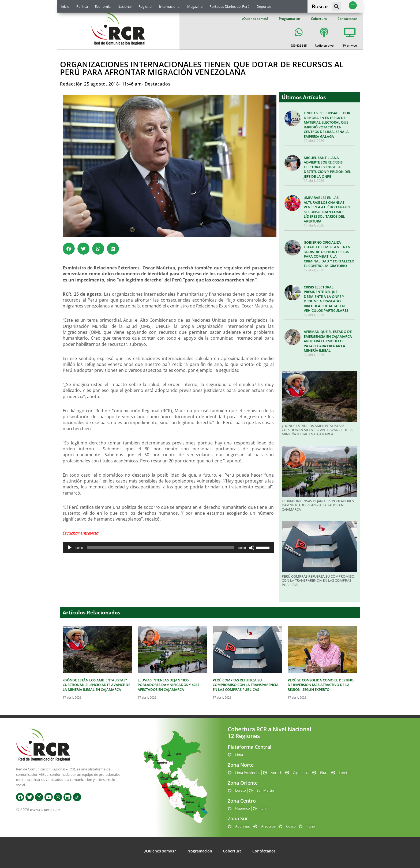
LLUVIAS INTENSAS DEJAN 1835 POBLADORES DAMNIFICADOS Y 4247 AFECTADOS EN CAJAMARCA (318, 505)
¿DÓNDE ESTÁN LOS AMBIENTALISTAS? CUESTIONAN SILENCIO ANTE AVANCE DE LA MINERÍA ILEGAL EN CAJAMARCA (317, 430)
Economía (103, 6)
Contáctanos (347, 19)
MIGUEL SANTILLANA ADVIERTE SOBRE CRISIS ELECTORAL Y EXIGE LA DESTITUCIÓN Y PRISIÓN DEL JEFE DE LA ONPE (327, 167)
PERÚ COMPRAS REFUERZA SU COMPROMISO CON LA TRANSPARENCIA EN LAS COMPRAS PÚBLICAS (318, 580)
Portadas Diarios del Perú (230, 6)
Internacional (170, 6)
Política (82, 6)
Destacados (158, 84)
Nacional (125, 6)
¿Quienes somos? (255, 19)
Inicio (65, 6)
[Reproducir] (70, 548)
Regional (145, 6)
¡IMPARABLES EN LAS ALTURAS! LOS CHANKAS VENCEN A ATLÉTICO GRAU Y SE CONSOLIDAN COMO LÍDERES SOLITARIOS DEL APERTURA (327, 209)
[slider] (161, 548)
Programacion (290, 19)
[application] (168, 548)
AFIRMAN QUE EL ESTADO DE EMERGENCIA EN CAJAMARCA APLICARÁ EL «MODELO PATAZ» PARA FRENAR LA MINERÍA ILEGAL (328, 341)
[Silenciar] (252, 548)
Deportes (264, 6)
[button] (336, 6)
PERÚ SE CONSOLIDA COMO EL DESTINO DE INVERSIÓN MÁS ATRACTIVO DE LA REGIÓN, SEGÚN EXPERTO (321, 685)
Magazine (195, 6)
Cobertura (319, 19)
